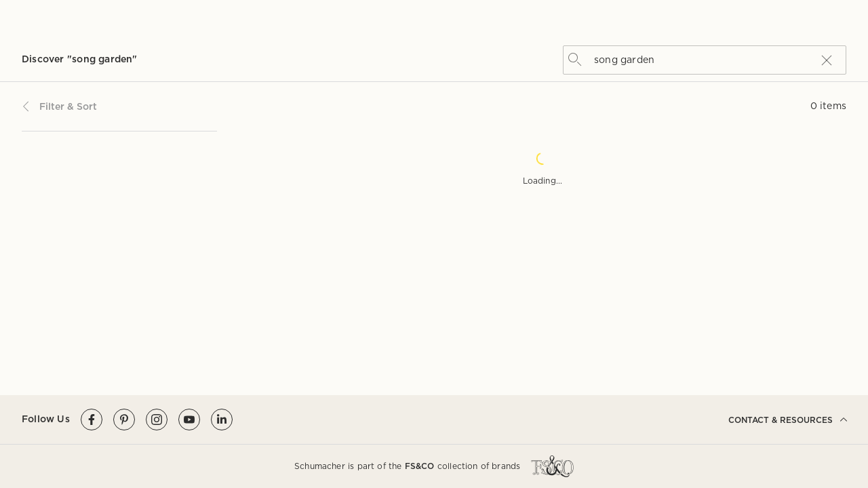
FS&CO (420, 466)
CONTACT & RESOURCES (787, 420)
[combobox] (702, 59)
